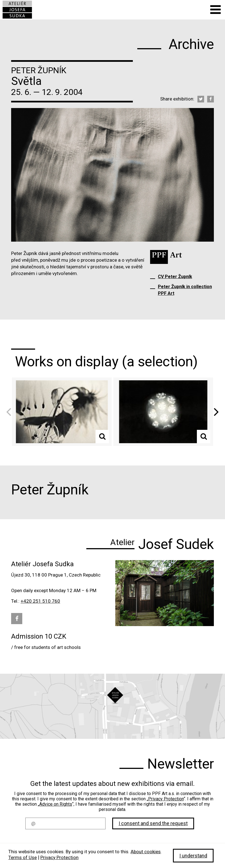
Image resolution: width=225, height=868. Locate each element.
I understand (193, 856)
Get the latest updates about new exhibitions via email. (113, 784)
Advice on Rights (56, 804)
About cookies (146, 852)
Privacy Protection (166, 799)
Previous (11, 412)
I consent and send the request (153, 823)
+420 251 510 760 (40, 601)
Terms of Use (23, 857)
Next (214, 412)
